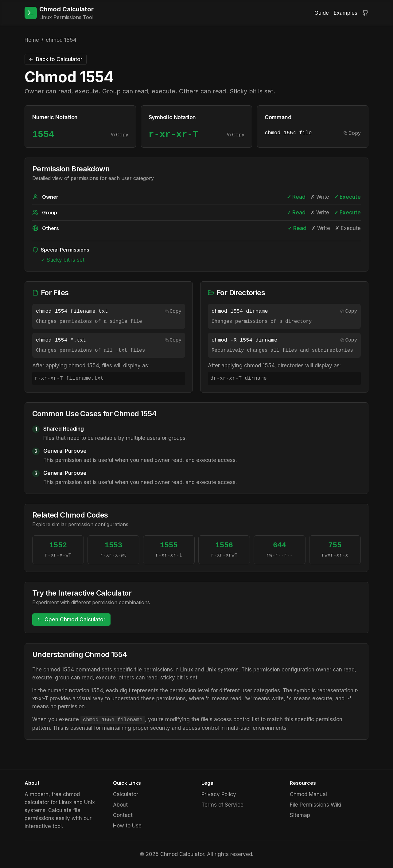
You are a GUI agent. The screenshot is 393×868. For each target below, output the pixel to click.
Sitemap (300, 815)
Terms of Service (222, 805)
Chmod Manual (308, 794)
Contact (123, 815)
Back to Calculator (56, 59)
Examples (346, 13)
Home (32, 40)
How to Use (127, 826)
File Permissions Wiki (315, 805)
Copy (120, 135)
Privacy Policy (219, 794)
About (120, 805)
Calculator (126, 794)
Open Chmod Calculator (71, 620)
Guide (322, 13)
